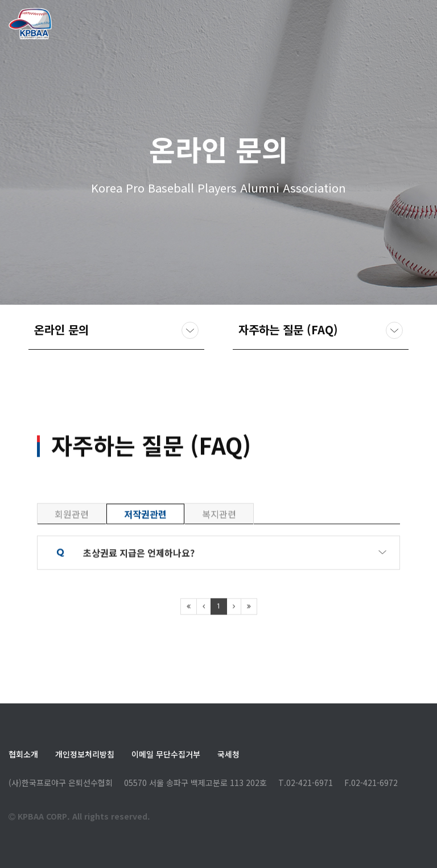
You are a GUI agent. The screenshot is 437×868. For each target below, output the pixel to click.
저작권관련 (145, 554)
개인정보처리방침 (85, 754)
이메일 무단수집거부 (166, 754)
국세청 (228, 754)
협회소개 (23, 754)
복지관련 (219, 554)
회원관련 (72, 554)
